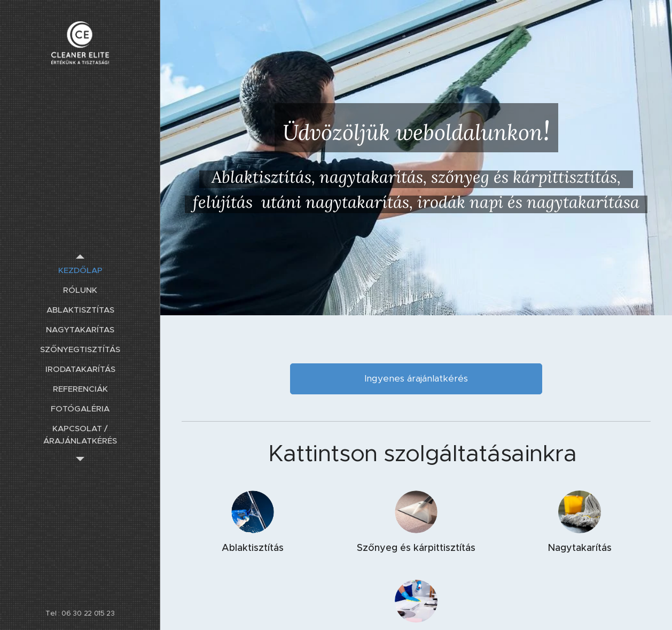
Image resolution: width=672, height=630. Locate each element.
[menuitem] (80, 270)
